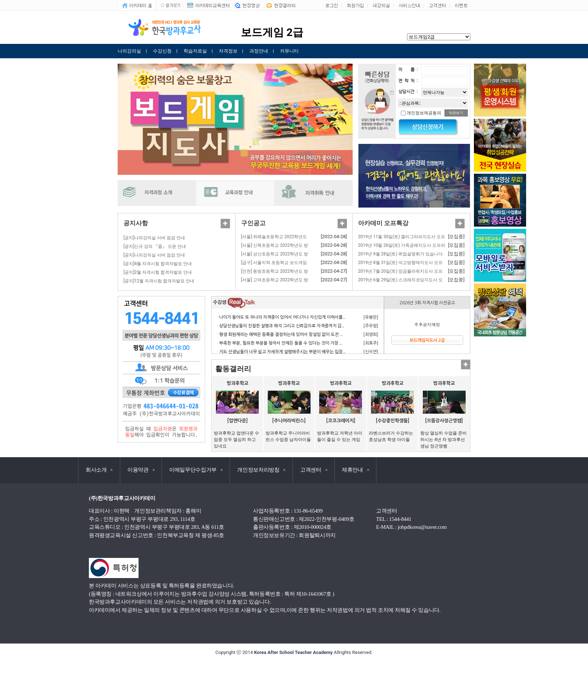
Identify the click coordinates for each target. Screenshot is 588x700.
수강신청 (162, 51)
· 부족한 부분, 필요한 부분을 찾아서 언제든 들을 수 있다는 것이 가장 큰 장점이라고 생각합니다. (302, 343)
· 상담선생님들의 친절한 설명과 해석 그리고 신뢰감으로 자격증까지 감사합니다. (288, 326)
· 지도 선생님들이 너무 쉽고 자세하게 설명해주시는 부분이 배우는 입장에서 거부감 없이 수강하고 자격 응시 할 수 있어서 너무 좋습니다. (337, 352)
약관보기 (456, 113)
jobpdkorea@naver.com (422, 527)
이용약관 (141, 470)
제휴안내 (355, 470)
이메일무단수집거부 (196, 470)
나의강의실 (129, 51)
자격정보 (228, 51)
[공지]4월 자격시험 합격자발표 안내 (158, 264)
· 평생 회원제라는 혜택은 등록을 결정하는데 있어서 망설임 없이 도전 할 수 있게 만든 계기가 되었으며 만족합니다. (318, 335)
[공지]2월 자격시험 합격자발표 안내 (158, 272)
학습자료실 (195, 51)
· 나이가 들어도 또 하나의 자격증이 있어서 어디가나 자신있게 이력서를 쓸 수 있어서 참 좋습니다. (303, 317)
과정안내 (259, 51)
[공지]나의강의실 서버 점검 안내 (154, 238)
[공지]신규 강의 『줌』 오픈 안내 (155, 246)
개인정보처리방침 (261, 470)
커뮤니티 (289, 51)
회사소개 (99, 470)
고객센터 (314, 470)
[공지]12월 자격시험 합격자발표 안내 (159, 281)
